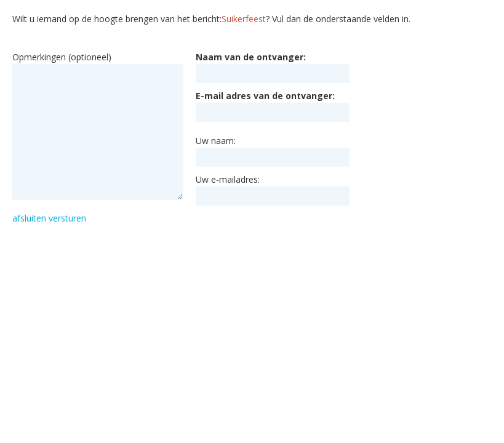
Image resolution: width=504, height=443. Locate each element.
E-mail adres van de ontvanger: (265, 96)
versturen (67, 218)
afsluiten (29, 218)
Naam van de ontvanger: (251, 57)
